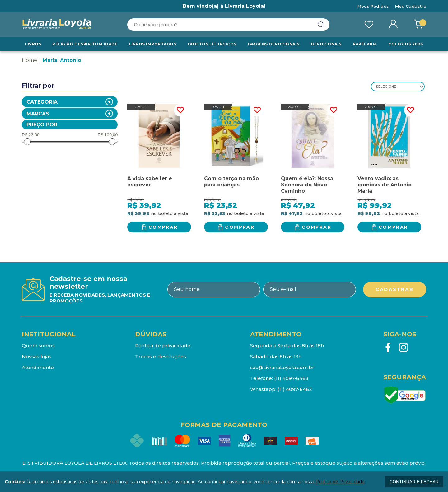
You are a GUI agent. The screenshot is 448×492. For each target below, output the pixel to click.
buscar (321, 25)
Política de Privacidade (340, 482)
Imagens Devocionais (274, 44)
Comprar (163, 227)
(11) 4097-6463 (291, 378)
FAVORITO (180, 110)
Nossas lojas (37, 356)
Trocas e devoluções (161, 356)
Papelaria (365, 44)
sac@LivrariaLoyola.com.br (282, 367)
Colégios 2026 (406, 44)
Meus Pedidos (373, 6)
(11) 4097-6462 (295, 389)
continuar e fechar (414, 482)
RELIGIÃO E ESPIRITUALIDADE (85, 44)
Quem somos (38, 346)
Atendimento (38, 367)
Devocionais (327, 44)
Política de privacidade (163, 346)
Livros (33, 44)
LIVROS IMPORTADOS (153, 44)
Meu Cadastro (411, 6)
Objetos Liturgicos (212, 44)
